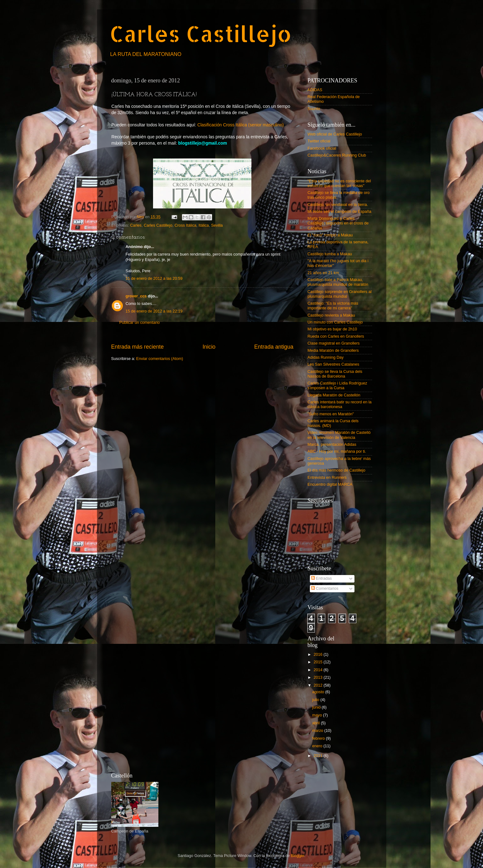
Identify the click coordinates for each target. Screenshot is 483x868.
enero (318, 746)
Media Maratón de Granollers (333, 351)
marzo (318, 731)
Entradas (321, 578)
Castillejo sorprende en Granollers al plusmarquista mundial (340, 294)
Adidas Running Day (326, 357)
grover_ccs (136, 296)
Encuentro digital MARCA (330, 484)
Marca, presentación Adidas (332, 445)
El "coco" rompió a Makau (330, 235)
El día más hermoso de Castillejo (337, 470)
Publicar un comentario (140, 323)
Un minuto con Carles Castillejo (335, 322)
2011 (319, 756)
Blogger (298, 856)
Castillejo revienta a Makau (331, 315)
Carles (136, 225)
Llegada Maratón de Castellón (334, 395)
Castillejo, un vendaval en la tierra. (338, 205)
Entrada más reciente (138, 347)
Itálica (204, 225)
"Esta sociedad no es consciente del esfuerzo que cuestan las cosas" (339, 183)
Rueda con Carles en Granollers (336, 336)
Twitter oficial (319, 141)
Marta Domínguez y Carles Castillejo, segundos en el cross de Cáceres (338, 223)
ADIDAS (315, 90)
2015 (319, 662)
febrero (319, 738)
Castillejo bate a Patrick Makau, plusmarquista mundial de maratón (338, 282)
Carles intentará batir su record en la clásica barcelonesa (340, 404)
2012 (319, 685)
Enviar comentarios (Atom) (159, 359)
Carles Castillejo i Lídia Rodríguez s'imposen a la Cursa (338, 386)
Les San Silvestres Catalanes (334, 364)
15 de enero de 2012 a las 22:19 (154, 311)
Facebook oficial (322, 148)
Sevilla (217, 225)
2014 (319, 670)
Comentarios (325, 589)
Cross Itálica (185, 225)
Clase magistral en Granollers (334, 343)
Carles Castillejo (201, 33)
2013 (319, 677)
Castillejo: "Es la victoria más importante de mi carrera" (333, 306)
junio (317, 707)
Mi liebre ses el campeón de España (340, 212)
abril (317, 723)
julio (316, 700)
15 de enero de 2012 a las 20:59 (154, 279)
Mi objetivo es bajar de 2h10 (332, 329)
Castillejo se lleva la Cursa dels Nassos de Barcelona (335, 374)
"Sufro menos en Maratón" (331, 414)
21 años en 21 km (323, 273)
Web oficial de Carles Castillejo (335, 134)
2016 (319, 655)
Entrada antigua (274, 347)
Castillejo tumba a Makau (330, 254)
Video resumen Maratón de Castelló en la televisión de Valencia (339, 435)
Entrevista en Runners (327, 478)
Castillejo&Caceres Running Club (337, 155)
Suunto (314, 109)
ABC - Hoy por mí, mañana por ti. (337, 451)
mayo (318, 715)
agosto (319, 692)
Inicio (209, 347)
